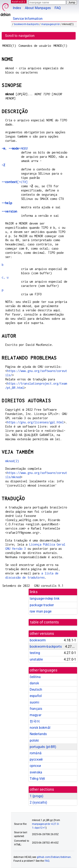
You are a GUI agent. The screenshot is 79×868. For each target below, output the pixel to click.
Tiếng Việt (37, 779)
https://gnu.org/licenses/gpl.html (35, 422)
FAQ (58, 8)
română (36, 753)
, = (15, 148)
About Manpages (38, 8)
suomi (34, 702)
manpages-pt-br (51, 24)
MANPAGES (19, 2)
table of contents (45, 622)
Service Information (28, 19)
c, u (5, 277)
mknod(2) (12, 461)
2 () (38, 802)
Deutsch (36, 689)
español (36, 696)
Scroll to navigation (20, 36)
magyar (35, 715)
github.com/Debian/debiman (54, 857)
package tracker (42, 605)
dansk (34, 683)
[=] (15, 182)
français (36, 709)
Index (17, 8)
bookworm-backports (27, 24)
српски (35, 766)
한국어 (35, 721)
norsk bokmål (40, 728)
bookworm (38, 640)
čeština (35, 677)
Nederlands (38, 734)
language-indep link (45, 599)
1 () (37, 796)
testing (35, 653)
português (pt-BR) (43, 747)
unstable (36, 659)
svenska (36, 772)
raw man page (41, 611)
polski (34, 740)
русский (36, 759)
